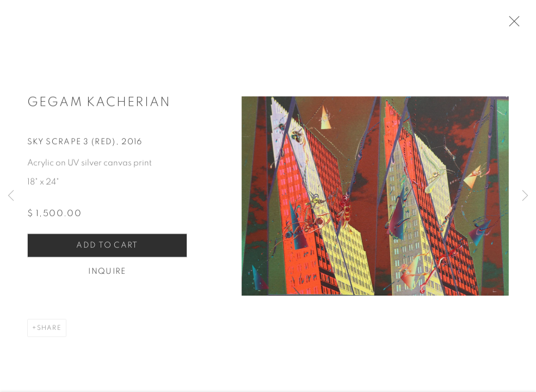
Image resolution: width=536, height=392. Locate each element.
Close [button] (515, 24)
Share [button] (49, 332)
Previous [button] (11, 196)
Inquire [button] (107, 276)
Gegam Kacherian (99, 107)
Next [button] (525, 196)
